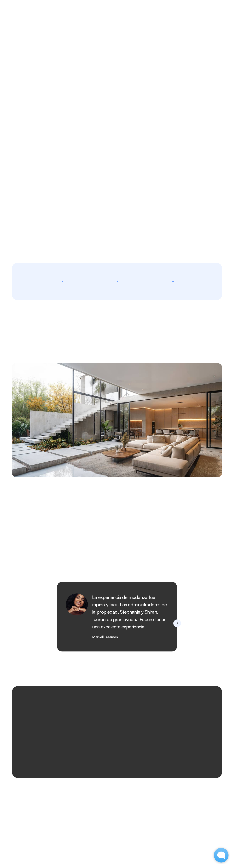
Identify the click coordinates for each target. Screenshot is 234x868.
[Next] (177, 623)
